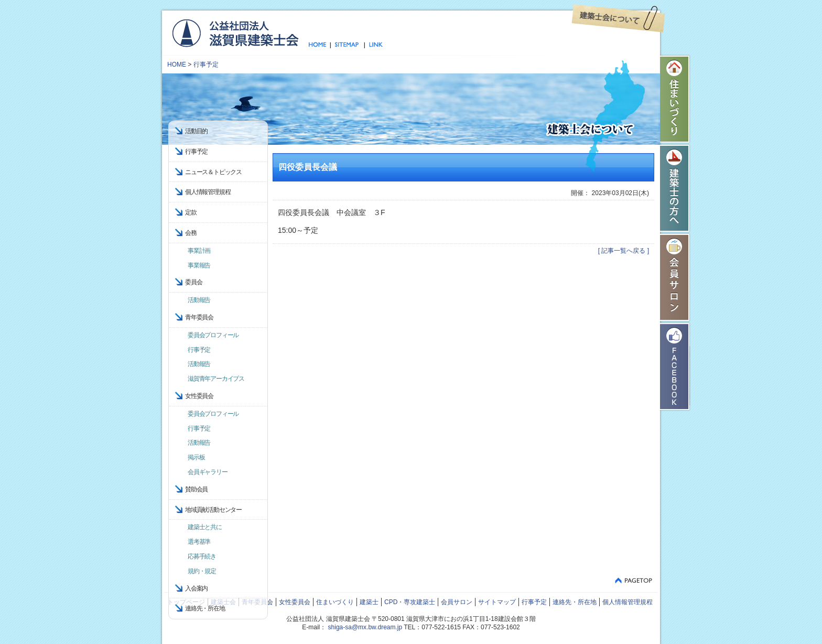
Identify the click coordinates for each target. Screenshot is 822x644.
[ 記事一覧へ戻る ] (624, 251)
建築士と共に (205, 527)
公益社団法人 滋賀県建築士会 (235, 33)
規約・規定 (202, 571)
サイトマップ (347, 45)
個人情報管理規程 (208, 192)
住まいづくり (675, 99)
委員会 (193, 282)
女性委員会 (295, 602)
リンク (374, 45)
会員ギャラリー (208, 472)
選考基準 (199, 542)
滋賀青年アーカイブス (216, 379)
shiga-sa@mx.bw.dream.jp (365, 627)
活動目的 (196, 131)
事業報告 (199, 265)
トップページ (320, 45)
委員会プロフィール (213, 335)
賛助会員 (196, 489)
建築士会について (618, 18)
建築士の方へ (675, 188)
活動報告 (199, 300)
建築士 (369, 602)
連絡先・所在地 (205, 608)
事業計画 (199, 251)
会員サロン (675, 277)
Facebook (675, 367)
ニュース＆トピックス (213, 172)
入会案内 (196, 588)
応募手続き (202, 556)
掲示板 (196, 457)
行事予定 (206, 65)
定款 (191, 212)
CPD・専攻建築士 (410, 602)
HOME (177, 65)
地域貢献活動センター (213, 510)
